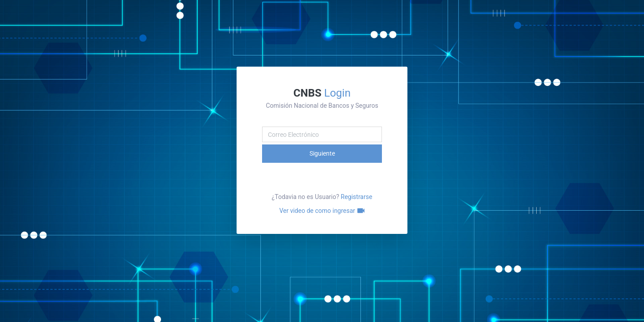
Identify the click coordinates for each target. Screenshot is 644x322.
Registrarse (357, 197)
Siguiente (322, 153)
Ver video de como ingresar (322, 211)
